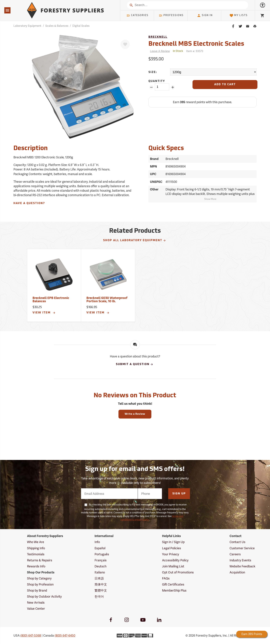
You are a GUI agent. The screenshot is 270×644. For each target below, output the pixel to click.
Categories (137, 16)
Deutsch (100, 566)
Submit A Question (135, 364)
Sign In (205, 16)
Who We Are (36, 542)
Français (101, 560)
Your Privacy (171, 554)
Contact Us (237, 542)
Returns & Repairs (40, 560)
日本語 (99, 578)
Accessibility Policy (175, 560)
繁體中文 (101, 590)
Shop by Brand (37, 590)
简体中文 (101, 584)
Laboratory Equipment (27, 26)
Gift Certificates (173, 584)
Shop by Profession (40, 584)
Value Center (36, 609)
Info (97, 542)
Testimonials (36, 554)
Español (100, 548)
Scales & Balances (57, 26)
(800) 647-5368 (31, 635)
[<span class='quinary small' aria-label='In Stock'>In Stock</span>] (178, 51)
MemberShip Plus (174, 590)
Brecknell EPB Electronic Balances (51, 300)
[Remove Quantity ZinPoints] (151, 87)
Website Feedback (242, 566)
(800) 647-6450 (65, 635)
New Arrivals (36, 603)
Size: (153, 72)
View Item (44, 313)
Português (102, 554)
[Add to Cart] (225, 85)
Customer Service (242, 548)
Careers (235, 554)
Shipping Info (36, 548)
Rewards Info (36, 566)
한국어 (99, 596)
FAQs (166, 578)
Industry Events (240, 560)
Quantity (157, 81)
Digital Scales (81, 26)
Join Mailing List (173, 566)
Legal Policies (172, 548)
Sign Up (179, 494)
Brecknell (158, 37)
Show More (210, 199)
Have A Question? (29, 203)
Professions (171, 16)
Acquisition (237, 572)
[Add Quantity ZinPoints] (173, 87)
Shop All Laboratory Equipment (135, 240)
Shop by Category (39, 578)
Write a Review (135, 414)
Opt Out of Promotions (178, 572)
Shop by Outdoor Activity (44, 596)
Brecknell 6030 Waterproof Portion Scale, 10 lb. (107, 300)
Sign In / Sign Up (173, 542)
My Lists (239, 16)
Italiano (100, 572)
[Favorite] (125, 44)
